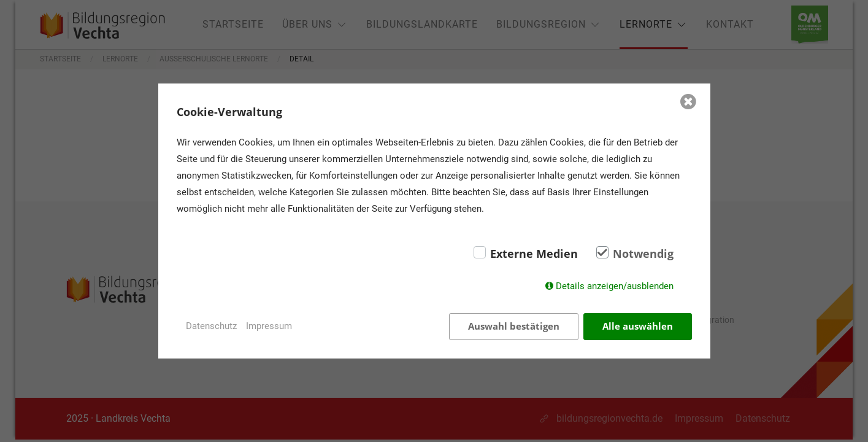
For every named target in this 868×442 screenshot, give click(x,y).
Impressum (269, 326)
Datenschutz (211, 326)
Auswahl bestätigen (514, 326)
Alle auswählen (638, 326)
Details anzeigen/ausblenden (615, 286)
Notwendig (643, 254)
